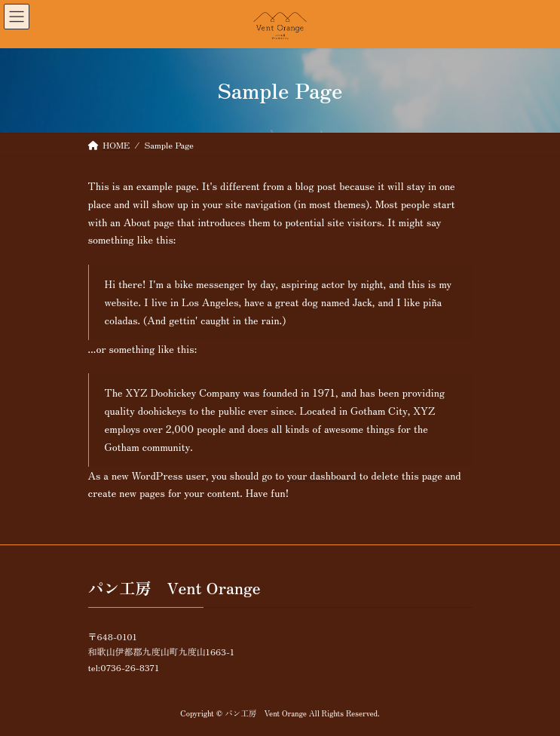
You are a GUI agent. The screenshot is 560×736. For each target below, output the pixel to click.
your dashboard (322, 475)
